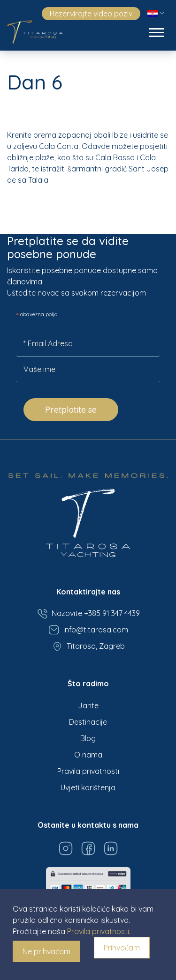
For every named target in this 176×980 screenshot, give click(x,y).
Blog (88, 738)
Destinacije (88, 722)
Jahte (88, 705)
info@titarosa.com (88, 630)
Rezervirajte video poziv (91, 14)
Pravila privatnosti (88, 771)
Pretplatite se (71, 410)
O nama (88, 755)
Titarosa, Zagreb (88, 646)
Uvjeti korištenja (88, 787)
